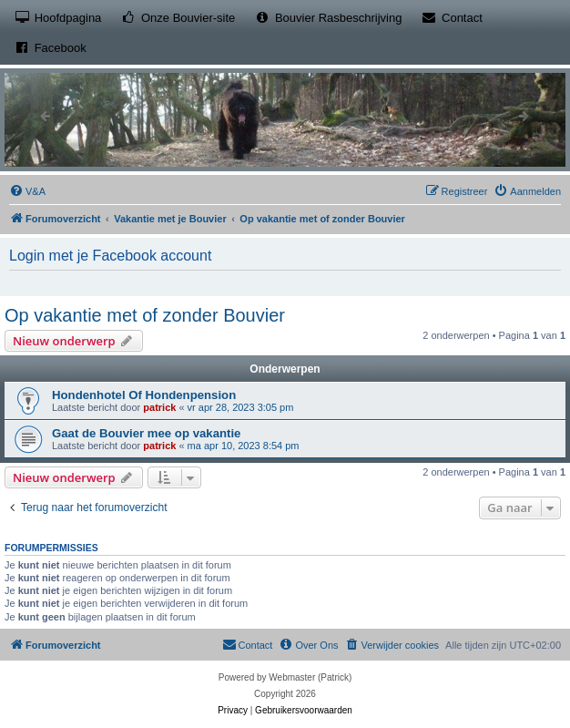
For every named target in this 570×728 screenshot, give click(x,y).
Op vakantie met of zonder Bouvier (145, 315)
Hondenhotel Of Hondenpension (144, 395)
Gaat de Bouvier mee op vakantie (146, 433)
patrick (159, 407)
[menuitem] (27, 191)
